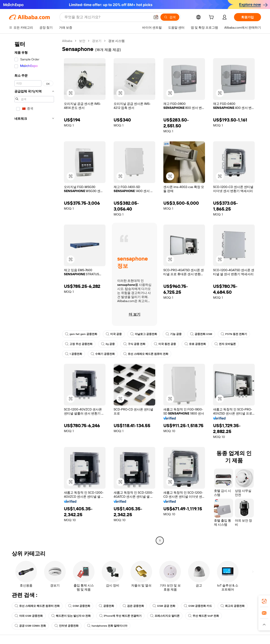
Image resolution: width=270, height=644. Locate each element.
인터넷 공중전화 (66, 626)
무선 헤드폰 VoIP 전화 (204, 616)
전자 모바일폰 (225, 344)
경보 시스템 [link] (116, 41)
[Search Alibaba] (107, 17)
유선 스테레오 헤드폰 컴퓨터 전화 (146, 354)
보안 (82, 41)
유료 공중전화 (195, 344)
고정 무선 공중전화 (79, 344)
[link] (264, 601)
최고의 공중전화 (233, 606)
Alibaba (67, 41)
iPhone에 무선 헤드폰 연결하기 (120, 616)
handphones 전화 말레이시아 (107, 626)
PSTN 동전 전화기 (234, 334)
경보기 (97, 41)
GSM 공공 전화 (164, 606)
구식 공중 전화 (134, 344)
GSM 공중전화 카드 (198, 606)
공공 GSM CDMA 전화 (30, 626)
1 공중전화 (74, 354)
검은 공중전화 (133, 606)
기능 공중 (174, 334)
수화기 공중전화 (103, 354)
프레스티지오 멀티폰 (165, 616)
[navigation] (34, 291)
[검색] (170, 17)
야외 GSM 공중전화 (29, 616)
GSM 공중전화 (79, 606)
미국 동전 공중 (165, 344)
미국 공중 (114, 334)
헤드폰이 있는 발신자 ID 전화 (71, 616)
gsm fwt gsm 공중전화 (81, 334)
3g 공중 (108, 344)
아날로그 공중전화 (144, 334)
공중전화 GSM (201, 334)
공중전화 (106, 606)
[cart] (212, 18)
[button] (156, 17)
